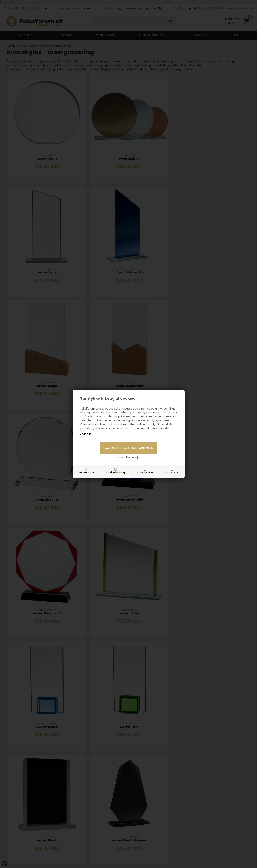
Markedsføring (116, 472)
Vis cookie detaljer (129, 458)
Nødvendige (86, 472)
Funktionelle (145, 472)
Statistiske (172, 472)
